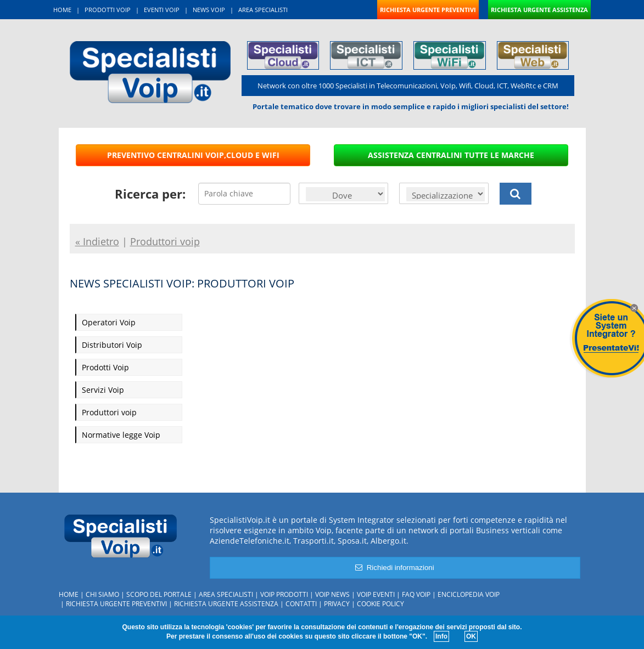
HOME (62, 10)
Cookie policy (380, 604)
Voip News (332, 594)
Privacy (337, 604)
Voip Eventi (376, 594)
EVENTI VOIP (162, 10)
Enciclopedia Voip (469, 594)
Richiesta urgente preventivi (116, 604)
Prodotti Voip (105, 367)
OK (471, 636)
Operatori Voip (109, 322)
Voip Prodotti (284, 594)
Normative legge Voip (121, 435)
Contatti (301, 604)
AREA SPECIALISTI (263, 10)
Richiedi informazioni (394, 568)
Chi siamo (102, 594)
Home (69, 594)
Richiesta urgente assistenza (226, 604)
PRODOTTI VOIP (108, 10)
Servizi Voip (103, 390)
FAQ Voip (416, 594)
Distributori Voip (112, 345)
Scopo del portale (159, 594)
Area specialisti (226, 594)
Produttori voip (109, 412)
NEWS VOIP (209, 10)
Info (441, 636)
